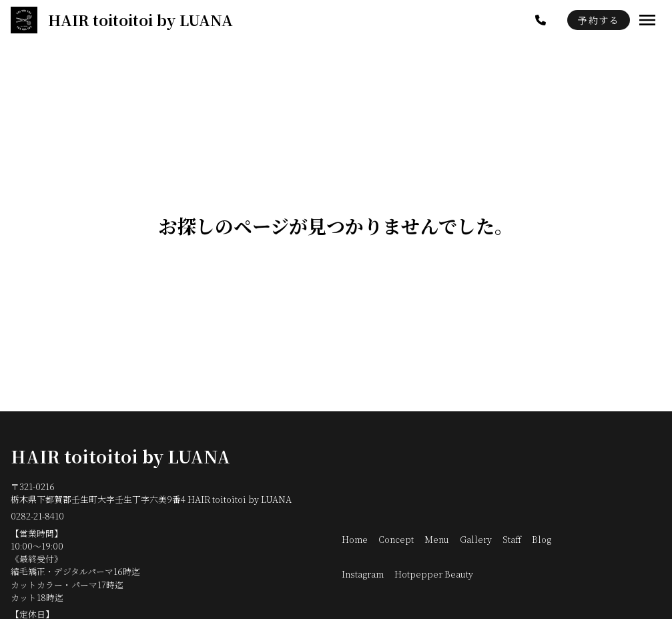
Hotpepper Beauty (434, 574)
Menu (437, 539)
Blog (542, 539)
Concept (396, 539)
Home (355, 539)
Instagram (363, 574)
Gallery (476, 539)
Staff (512, 539)
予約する (599, 20)
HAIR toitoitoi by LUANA (120, 456)
